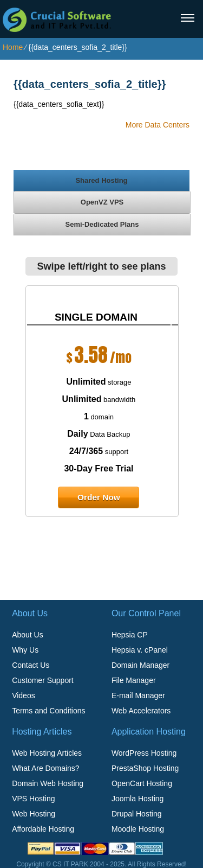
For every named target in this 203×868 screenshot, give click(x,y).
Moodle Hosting (138, 829)
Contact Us (31, 665)
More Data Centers (158, 125)
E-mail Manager (138, 695)
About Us (28, 635)
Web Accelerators (141, 711)
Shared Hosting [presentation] (101, 180)
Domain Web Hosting (48, 783)
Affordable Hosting (43, 829)
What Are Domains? (46, 768)
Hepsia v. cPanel (140, 650)
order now (99, 497)
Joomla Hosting (138, 799)
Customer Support (43, 680)
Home (13, 47)
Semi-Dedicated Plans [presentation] (102, 224)
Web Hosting (34, 814)
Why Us (25, 650)
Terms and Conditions (48, 711)
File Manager (134, 680)
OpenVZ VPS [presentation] (102, 202)
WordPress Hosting (144, 753)
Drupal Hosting (137, 814)
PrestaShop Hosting (145, 768)
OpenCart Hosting (142, 783)
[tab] (101, 180)
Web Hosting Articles (47, 753)
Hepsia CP (130, 635)
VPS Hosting (33, 799)
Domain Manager (140, 665)
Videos (24, 695)
